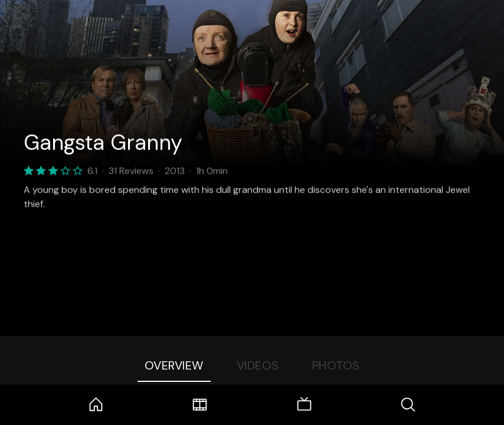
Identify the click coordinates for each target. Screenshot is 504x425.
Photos (336, 365)
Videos (258, 365)
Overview (174, 365)
